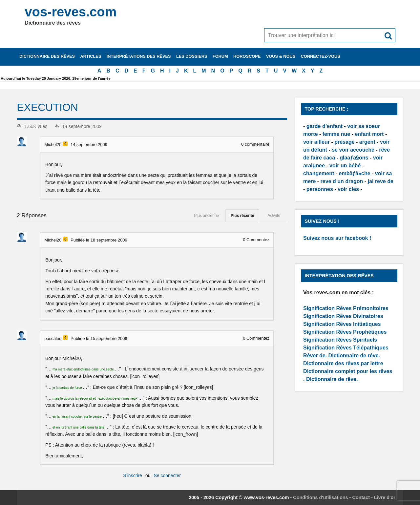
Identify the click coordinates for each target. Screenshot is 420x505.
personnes (320, 189)
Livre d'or (385, 497)
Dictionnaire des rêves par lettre (343, 363)
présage (344, 142)
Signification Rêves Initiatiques (342, 324)
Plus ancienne (207, 216)
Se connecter (167, 475)
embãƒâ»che (355, 173)
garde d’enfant (325, 126)
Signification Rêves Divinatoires (343, 316)
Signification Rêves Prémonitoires (346, 308)
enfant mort (369, 134)
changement (319, 173)
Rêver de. (315, 356)
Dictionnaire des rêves (47, 56)
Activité (274, 216)
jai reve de (381, 181)
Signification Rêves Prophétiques (345, 332)
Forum (220, 56)
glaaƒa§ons (354, 158)
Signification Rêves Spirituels (340, 340)
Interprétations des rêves (139, 56)
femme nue (336, 134)
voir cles (348, 189)
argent (367, 142)
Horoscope (247, 56)
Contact (361, 497)
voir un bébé (345, 166)
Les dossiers (192, 56)
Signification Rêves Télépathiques (346, 348)
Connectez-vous (321, 56)
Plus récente (242, 216)
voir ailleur (316, 142)
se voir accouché (353, 150)
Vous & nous (281, 56)
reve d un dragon (342, 181)
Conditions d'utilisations (320, 497)
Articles (91, 56)
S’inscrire (133, 475)
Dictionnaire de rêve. (354, 356)
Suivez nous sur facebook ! (337, 238)
